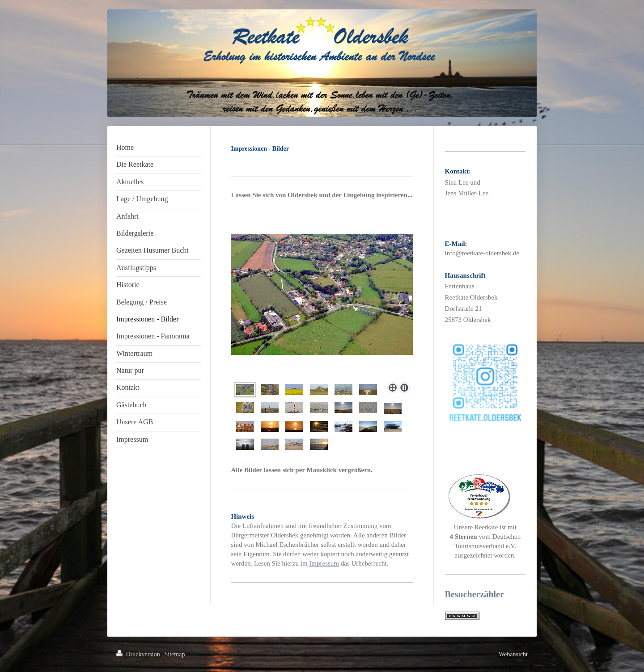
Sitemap (175, 654)
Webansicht (513, 654)
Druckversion (139, 654)
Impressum (324, 563)
